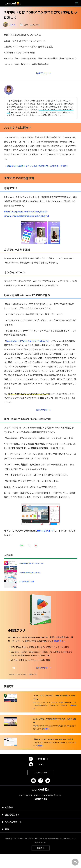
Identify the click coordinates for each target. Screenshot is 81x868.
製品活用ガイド (12, 828)
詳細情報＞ (46, 743)
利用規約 (8, 852)
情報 (7, 843)
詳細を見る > (59, 654)
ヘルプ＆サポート (13, 836)
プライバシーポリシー (20, 852)
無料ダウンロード (46, 534)
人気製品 (9, 821)
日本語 (39, 862)
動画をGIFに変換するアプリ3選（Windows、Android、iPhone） (38, 168)
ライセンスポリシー (35, 852)
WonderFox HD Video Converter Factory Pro (28, 343)
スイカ (13, 25)
